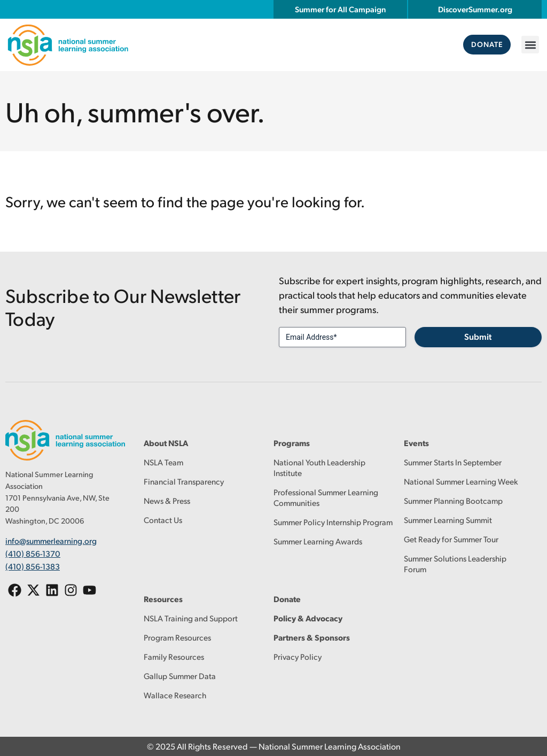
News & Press (167, 500)
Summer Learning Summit (448, 520)
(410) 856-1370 (33, 552)
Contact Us (163, 520)
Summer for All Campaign (340, 9)
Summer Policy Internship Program (333, 522)
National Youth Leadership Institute (319, 467)
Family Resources (174, 656)
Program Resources (177, 637)
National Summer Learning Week (461, 481)
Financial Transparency (184, 481)
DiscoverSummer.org (475, 9)
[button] (530, 45)
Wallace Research (175, 695)
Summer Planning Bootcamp (453, 500)
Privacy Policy (298, 656)
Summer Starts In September (453, 462)
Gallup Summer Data (180, 676)
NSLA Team (163, 462)
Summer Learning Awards (318, 541)
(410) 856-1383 (33, 564)
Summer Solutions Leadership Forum (455, 563)
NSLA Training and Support (191, 618)
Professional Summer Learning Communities (326, 497)
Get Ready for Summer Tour (451, 539)
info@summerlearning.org (51, 540)
